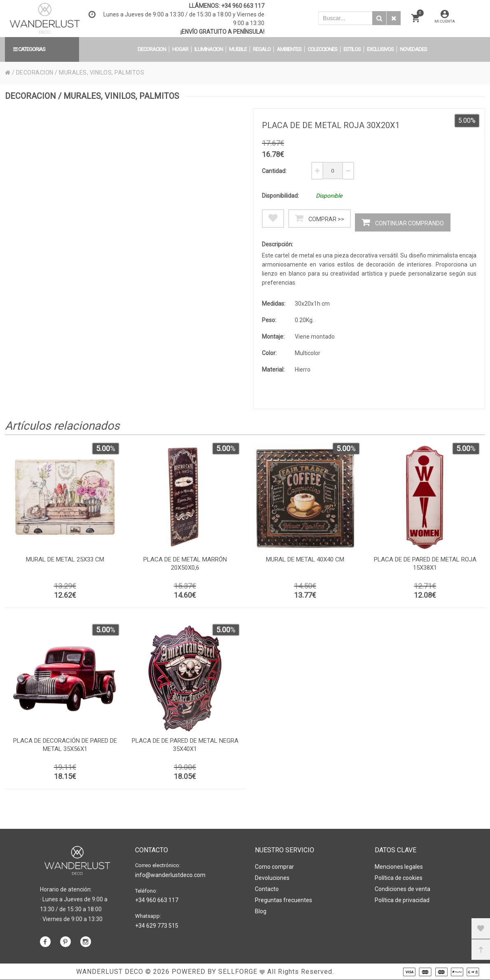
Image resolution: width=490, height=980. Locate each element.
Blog (261, 911)
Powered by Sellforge (215, 972)
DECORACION (35, 73)
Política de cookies (399, 878)
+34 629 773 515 (157, 926)
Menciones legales (399, 867)
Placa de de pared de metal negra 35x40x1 (185, 745)
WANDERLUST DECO (110, 972)
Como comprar (274, 867)
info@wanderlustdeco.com (170, 875)
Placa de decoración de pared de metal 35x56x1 (65, 745)
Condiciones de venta (402, 889)
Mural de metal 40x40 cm (305, 559)
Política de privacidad (402, 900)
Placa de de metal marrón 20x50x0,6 (185, 564)
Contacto (267, 889)
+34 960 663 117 (243, 6)
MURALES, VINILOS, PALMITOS (101, 73)
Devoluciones (272, 878)
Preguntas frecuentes (283, 900)
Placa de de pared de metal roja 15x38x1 (425, 564)
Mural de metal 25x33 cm (65, 559)
